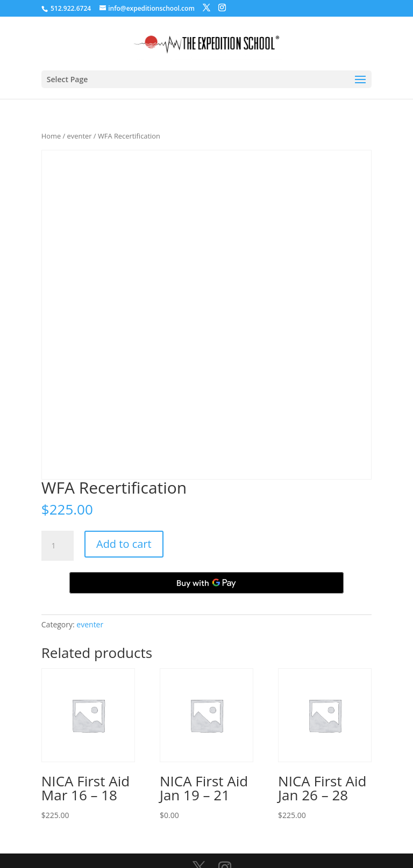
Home (51, 136)
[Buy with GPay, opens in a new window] (206, 583)
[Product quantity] (58, 546)
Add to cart (124, 544)
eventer (80, 136)
